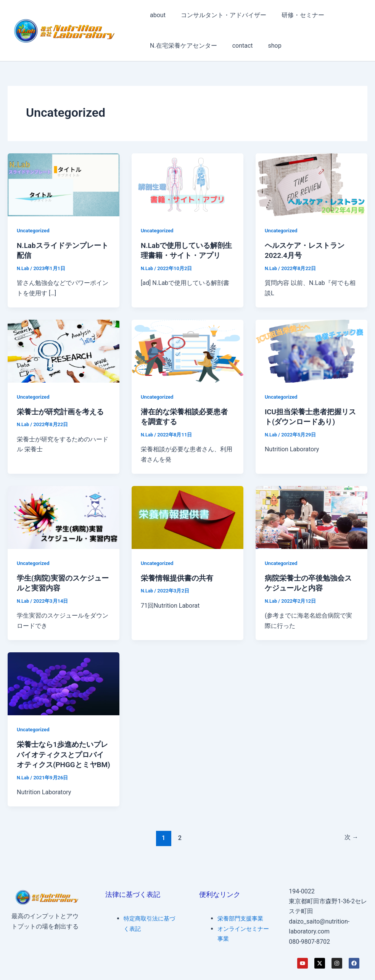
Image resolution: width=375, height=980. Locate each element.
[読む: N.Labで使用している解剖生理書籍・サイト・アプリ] (187, 184)
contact (238, 46)
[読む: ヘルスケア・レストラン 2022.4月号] (311, 184)
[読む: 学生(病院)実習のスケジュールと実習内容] (64, 516)
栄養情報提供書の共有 (179, 577)
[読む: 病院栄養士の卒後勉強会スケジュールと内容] (311, 516)
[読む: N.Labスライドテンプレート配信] (64, 184)
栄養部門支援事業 (242, 919)
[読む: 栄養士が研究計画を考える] (64, 350)
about (156, 15)
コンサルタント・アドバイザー (219, 15)
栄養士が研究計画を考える (63, 411)
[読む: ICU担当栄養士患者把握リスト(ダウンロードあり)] (311, 350)
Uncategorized (34, 230)
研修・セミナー (295, 15)
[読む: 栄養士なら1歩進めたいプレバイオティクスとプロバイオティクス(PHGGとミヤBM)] (64, 682)
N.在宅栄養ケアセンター (182, 46)
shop (267, 46)
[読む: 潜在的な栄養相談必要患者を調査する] (187, 350)
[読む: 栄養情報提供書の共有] (187, 516)
